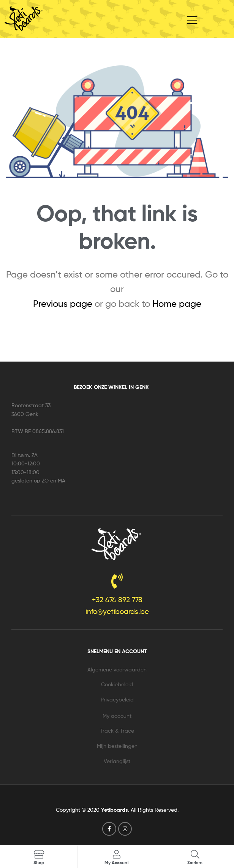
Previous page (63, 304)
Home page (177, 304)
